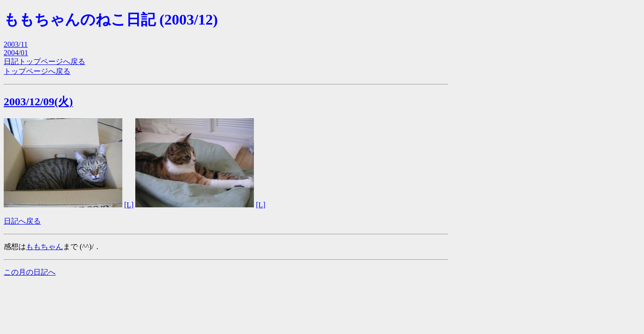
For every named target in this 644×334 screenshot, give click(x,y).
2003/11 (16, 44)
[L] (129, 205)
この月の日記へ (30, 272)
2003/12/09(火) (38, 102)
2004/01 (16, 53)
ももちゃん (44, 247)
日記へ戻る (22, 221)
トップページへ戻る (37, 71)
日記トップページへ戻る (44, 61)
